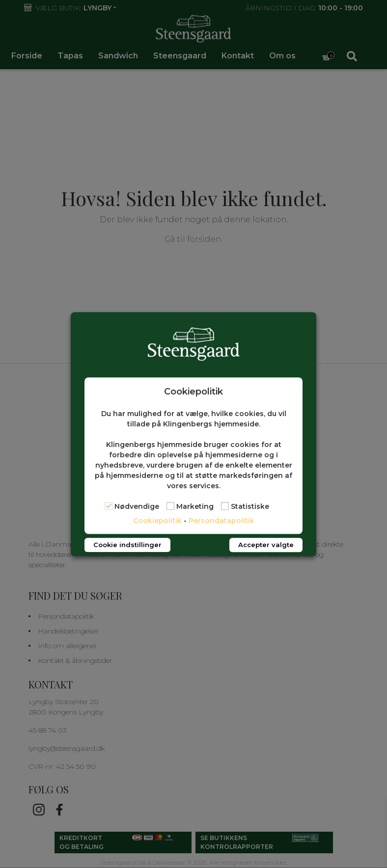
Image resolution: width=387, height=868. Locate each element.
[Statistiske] (225, 506)
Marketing (195, 506)
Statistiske (250, 506)
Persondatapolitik (221, 521)
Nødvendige (137, 506)
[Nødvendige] (109, 506)
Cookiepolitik (157, 521)
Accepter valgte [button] (266, 545)
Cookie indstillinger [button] (127, 545)
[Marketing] (170, 506)
